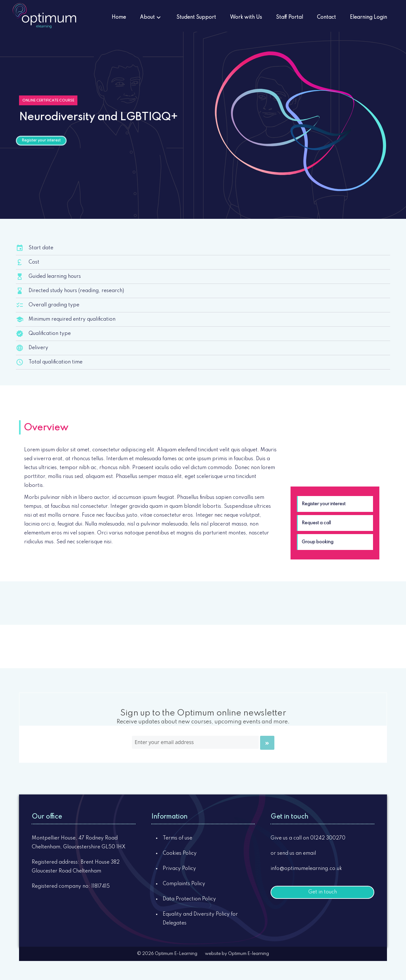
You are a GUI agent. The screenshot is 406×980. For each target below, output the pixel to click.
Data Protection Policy (189, 899)
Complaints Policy (184, 884)
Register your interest (41, 140)
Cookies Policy (180, 853)
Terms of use (177, 838)
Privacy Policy (179, 869)
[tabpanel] (148, 496)
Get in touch (323, 892)
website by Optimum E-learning (237, 954)
